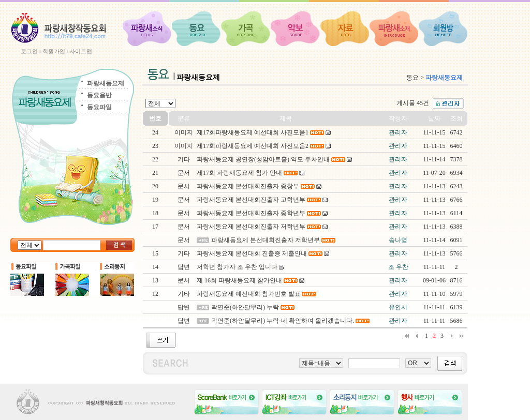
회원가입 (54, 51)
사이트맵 (81, 51)
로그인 (29, 51)
